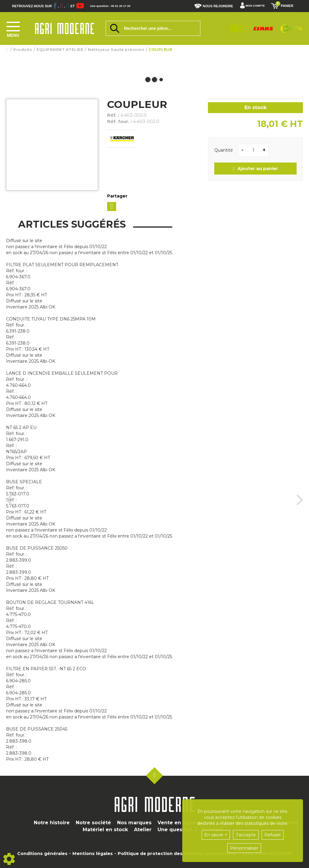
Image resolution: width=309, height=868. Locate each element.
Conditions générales (42, 854)
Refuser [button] (273, 835)
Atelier (143, 830)
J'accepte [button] (246, 835)
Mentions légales (93, 854)
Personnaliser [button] (244, 848)
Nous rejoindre (210, 6)
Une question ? (177, 830)
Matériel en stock (105, 830)
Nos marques (134, 823)
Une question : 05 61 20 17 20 (124, 6)
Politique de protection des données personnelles (177, 854)
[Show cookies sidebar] (9, 859)
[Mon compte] (250, 6)
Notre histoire (52, 823)
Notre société (93, 823)
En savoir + (216, 835)
